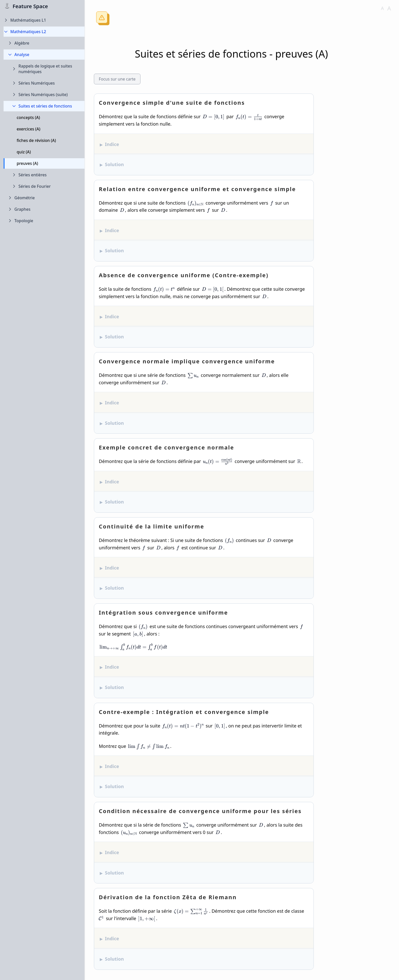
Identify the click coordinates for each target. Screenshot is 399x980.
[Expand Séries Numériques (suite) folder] (44, 95)
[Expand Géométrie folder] (44, 198)
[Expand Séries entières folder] (44, 175)
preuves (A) (27, 163)
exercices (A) (29, 129)
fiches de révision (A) (36, 140)
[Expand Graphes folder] (44, 209)
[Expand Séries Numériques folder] (44, 83)
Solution (114, 164)
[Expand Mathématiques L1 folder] (44, 20)
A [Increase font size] (389, 8)
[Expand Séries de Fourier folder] (44, 186)
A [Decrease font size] (382, 8)
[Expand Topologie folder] (44, 221)
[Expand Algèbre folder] (44, 43)
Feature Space (30, 6)
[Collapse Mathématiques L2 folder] (44, 32)
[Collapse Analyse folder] (44, 55)
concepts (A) (28, 117)
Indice (112, 144)
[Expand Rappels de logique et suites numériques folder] (44, 69)
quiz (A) (24, 152)
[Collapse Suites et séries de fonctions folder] (44, 106)
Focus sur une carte (117, 79)
